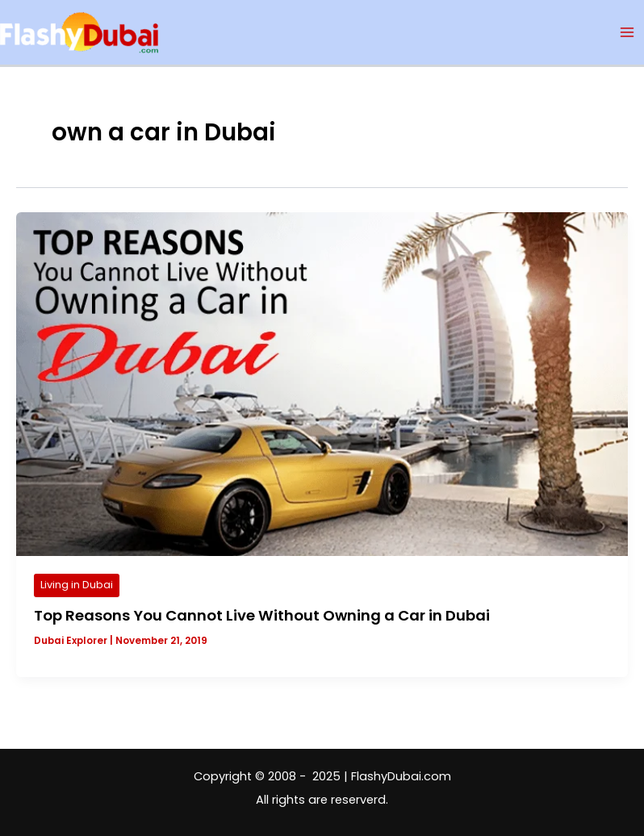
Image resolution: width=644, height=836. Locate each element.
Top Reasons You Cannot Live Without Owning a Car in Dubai (262, 615)
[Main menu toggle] (627, 32)
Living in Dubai (77, 585)
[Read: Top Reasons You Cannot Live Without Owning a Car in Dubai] (322, 383)
